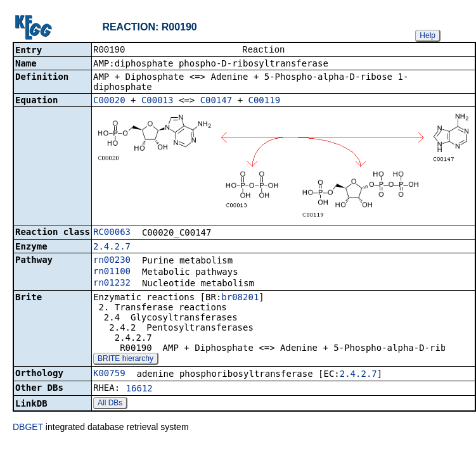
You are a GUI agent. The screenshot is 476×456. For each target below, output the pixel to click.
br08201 (240, 298)
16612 (139, 389)
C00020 (109, 101)
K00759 (109, 374)
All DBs (110, 404)
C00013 (158, 101)
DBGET (28, 428)
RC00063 (112, 233)
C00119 (265, 101)
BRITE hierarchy (125, 360)
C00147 (216, 101)
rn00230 (112, 261)
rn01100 (112, 272)
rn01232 (112, 284)
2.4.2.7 (112, 248)
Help (428, 35)
